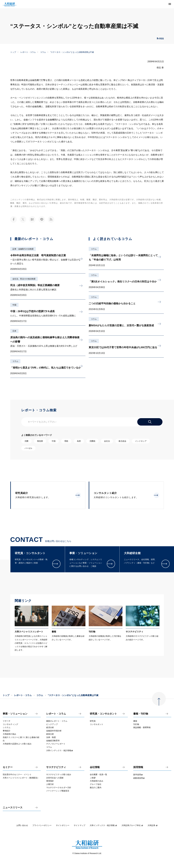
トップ (13, 52)
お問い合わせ (22, 825)
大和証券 (153, 825)
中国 (14, 305)
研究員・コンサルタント (103, 714)
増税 (66, 441)
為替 (79, 441)
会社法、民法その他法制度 (24, 279)
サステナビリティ (56, 767)
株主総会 (122, 441)
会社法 (107, 441)
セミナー (8, 767)
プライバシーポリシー (42, 825)
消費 (26, 441)
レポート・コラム (28, 52)
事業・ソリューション (15, 714)
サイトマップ (80, 825)
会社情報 (95, 767)
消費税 (92, 441)
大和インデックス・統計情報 (103, 825)
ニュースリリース (13, 808)
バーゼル (28, 448)
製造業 (40, 441)
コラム (43, 52)
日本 (14, 331)
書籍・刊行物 (141, 714)
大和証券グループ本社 (132, 825)
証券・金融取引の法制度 (23, 249)
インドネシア (141, 441)
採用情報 (138, 767)
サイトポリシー (63, 825)
